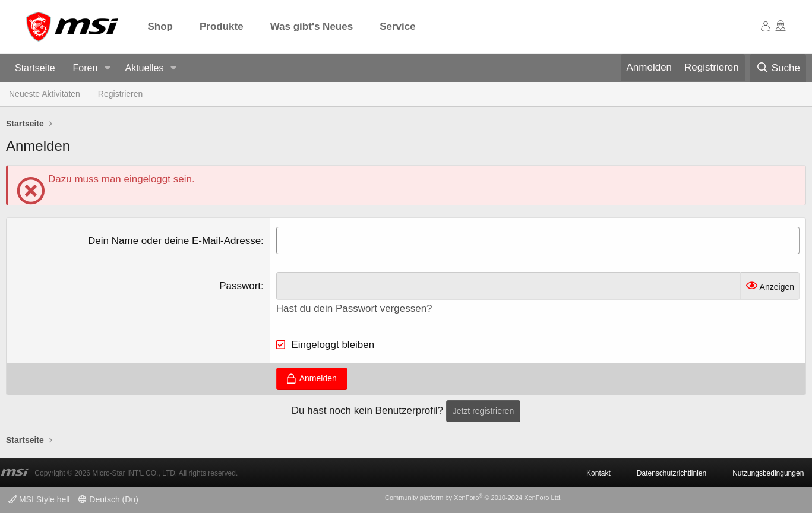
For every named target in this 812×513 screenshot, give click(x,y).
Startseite (35, 68)
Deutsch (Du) (108, 499)
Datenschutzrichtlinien (672, 473)
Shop (161, 26)
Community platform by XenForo (473, 498)
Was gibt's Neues (312, 26)
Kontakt (598, 473)
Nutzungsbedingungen (768, 473)
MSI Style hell (39, 499)
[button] (107, 69)
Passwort (240, 286)
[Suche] (778, 68)
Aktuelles (144, 68)
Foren (86, 68)
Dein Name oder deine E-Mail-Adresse (174, 241)
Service (398, 26)
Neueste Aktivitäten (45, 94)
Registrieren (120, 94)
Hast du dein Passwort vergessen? (354, 308)
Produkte (222, 26)
